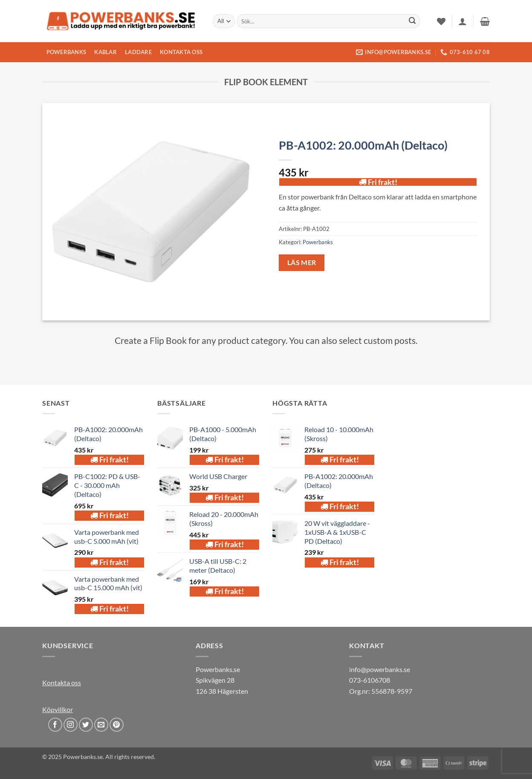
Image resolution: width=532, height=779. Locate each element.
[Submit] (412, 21)
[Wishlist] (441, 21)
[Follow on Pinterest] (117, 725)
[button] (463, 21)
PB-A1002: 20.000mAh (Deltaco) (363, 145)
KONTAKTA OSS (181, 52)
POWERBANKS (66, 52)
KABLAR (106, 52)
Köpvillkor (58, 709)
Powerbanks (318, 242)
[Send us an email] (101, 725)
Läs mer (302, 263)
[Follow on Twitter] (86, 725)
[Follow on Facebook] (55, 725)
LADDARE (138, 52)
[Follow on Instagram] (71, 725)
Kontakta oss (62, 682)
